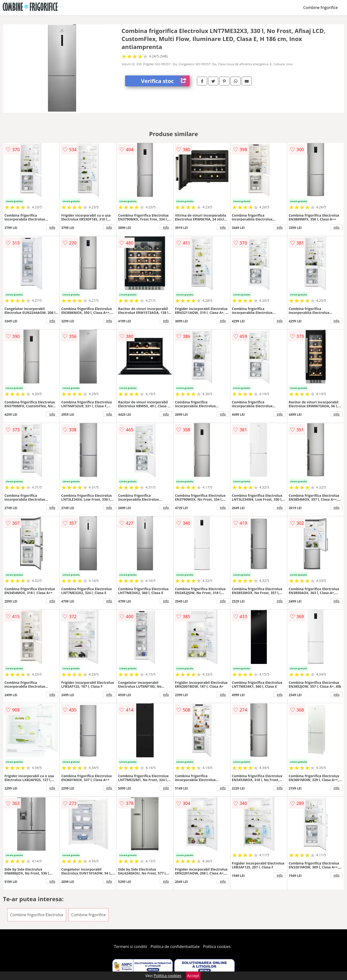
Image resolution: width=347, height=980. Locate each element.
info (52, 227)
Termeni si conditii (131, 947)
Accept (193, 976)
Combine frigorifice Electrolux (37, 915)
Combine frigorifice (321, 8)
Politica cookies (217, 947)
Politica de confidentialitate (175, 947)
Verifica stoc (165, 81)
